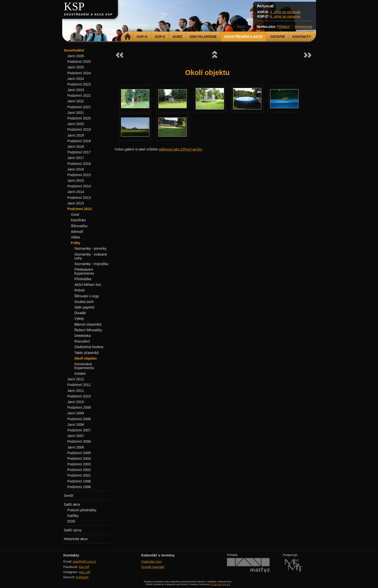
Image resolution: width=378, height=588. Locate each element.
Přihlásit (283, 27)
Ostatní (277, 37)
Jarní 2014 (76, 192)
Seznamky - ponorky (90, 248)
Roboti (80, 290)
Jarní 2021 (76, 113)
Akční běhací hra (88, 285)
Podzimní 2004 (79, 459)
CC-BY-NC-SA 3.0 (220, 584)
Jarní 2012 (76, 379)
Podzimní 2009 (79, 407)
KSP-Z (160, 37)
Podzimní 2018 (79, 141)
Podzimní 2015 (79, 175)
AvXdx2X (82, 577)
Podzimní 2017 (79, 152)
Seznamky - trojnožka (91, 264)
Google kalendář (153, 567)
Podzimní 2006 (79, 441)
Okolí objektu (86, 358)
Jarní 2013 (76, 203)
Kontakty (302, 37)
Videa (75, 237)
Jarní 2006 (76, 447)
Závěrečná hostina (89, 347)
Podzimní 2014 (79, 186)
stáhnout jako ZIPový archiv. (181, 149)
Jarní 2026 (76, 56)
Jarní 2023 (76, 90)
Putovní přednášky (82, 510)
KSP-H (142, 37)
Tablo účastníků (87, 353)
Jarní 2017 (76, 158)
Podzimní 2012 (80, 209)
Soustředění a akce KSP (88, 14)
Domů (128, 37)
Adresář (77, 232)
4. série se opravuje (285, 12)
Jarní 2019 (76, 135)
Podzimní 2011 (79, 385)
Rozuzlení (82, 341)
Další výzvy (73, 530)
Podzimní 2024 (79, 73)
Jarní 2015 (76, 181)
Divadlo (80, 313)
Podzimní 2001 (79, 475)
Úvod (75, 214)
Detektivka (83, 336)
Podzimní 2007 (79, 430)
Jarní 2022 (76, 101)
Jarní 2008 (76, 425)
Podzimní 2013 (79, 198)
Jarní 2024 (76, 79)
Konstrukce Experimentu (84, 366)
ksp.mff (84, 567)
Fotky (75, 243)
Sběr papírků (84, 307)
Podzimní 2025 (79, 62)
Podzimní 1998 (79, 481)
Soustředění (74, 50)
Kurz (178, 37)
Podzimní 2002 (79, 470)
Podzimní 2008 (79, 419)
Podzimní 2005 (79, 453)
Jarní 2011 (76, 391)
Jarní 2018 (76, 147)
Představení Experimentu (84, 271)
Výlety (79, 319)
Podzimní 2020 (79, 118)
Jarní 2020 (76, 124)
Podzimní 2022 (79, 96)
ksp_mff (85, 572)
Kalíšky (73, 516)
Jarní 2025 (76, 67)
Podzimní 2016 (79, 164)
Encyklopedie (203, 37)
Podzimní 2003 (79, 464)
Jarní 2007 (76, 436)
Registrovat (303, 27)
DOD (71, 521)
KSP (74, 6)
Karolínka (78, 220)
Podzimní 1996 (79, 487)
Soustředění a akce (243, 37)
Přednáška (83, 279)
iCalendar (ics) (152, 561)
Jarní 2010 (76, 402)
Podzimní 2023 (79, 84)
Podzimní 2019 (79, 129)
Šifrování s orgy (87, 296)
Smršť (69, 496)
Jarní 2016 (76, 169)
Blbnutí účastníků (88, 324)
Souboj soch (84, 302)
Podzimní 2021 (79, 107)
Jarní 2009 (76, 413)
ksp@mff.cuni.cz (85, 561)
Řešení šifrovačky (88, 330)
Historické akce (76, 539)
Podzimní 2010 (79, 396)
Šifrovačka (79, 226)
